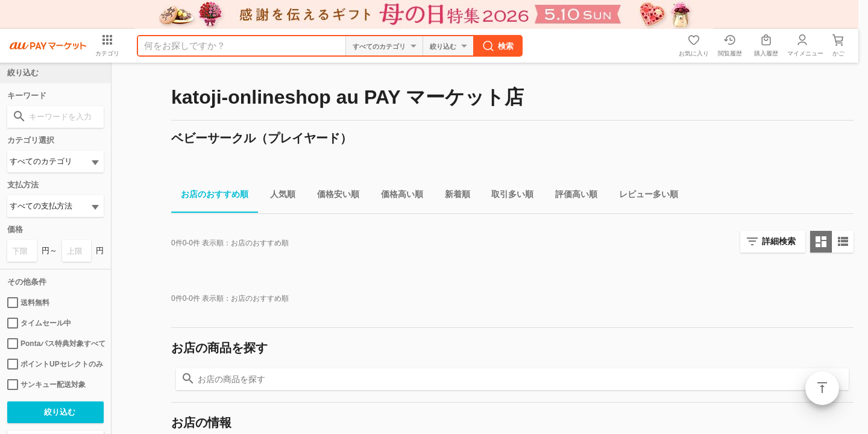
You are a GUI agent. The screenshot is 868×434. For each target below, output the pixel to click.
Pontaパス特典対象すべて (55, 344)
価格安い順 (333, 196)
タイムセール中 (39, 323)
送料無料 (28, 303)
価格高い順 (397, 196)
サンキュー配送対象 (46, 385)
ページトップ (822, 388)
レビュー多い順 (644, 196)
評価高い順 (571, 196)
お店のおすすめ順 (210, 196)
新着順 (453, 196)
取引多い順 (508, 196)
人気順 (278, 196)
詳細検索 (779, 241)
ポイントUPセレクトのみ (55, 364)
